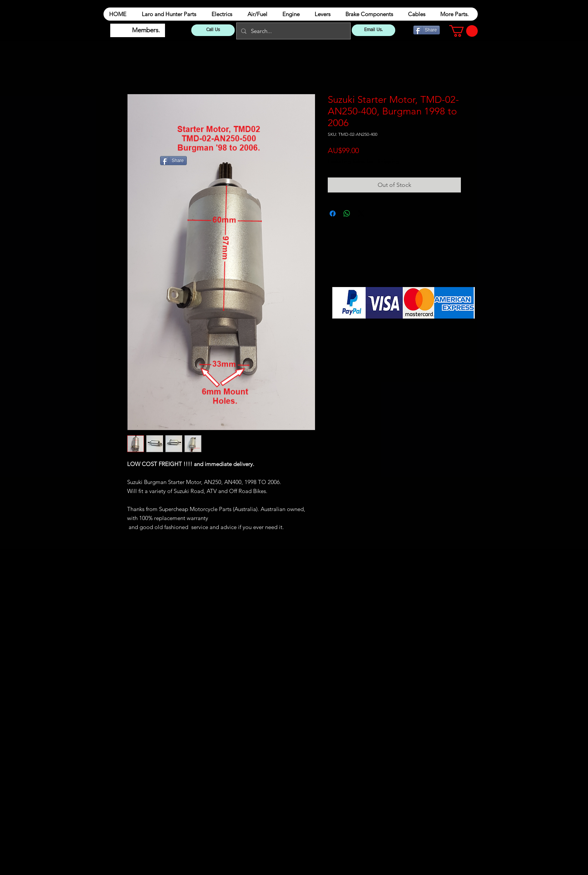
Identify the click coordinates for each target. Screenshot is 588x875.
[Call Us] (213, 30)
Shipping (388, 161)
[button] (463, 31)
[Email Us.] (373, 30)
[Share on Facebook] (333, 213)
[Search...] (293, 31)
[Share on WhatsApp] (347, 213)
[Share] (427, 30)
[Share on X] (361, 213)
